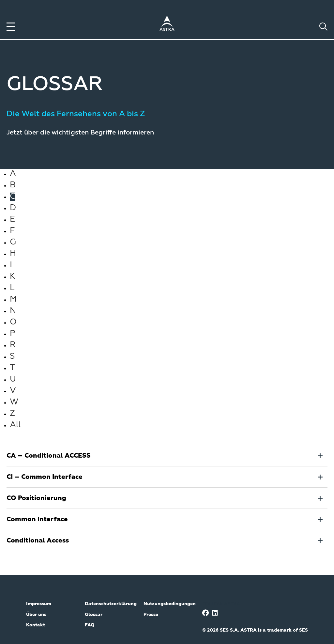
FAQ (90, 625)
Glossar (94, 615)
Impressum (39, 604)
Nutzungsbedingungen (170, 604)
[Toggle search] (323, 27)
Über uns (36, 615)
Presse (151, 615)
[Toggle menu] (11, 27)
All (15, 425)
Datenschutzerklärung (111, 604)
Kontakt (36, 625)
